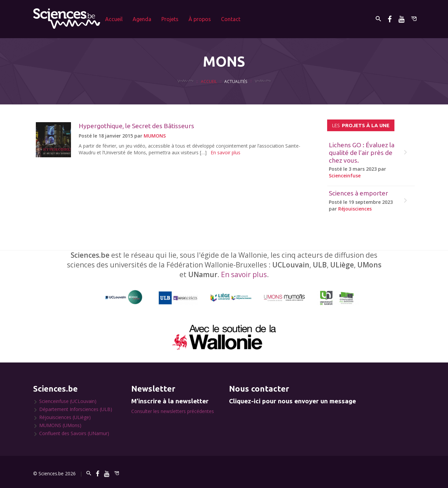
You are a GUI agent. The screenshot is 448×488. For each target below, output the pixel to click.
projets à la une (361, 125)
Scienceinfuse (345, 176)
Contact (231, 19)
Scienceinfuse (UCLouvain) (68, 401)
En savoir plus (226, 152)
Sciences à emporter (358, 193)
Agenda (142, 19)
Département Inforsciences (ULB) (76, 409)
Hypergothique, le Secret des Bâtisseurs (136, 126)
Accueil (114, 19)
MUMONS (155, 136)
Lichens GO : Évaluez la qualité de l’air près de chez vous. (362, 153)
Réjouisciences (355, 209)
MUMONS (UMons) (60, 425)
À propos (200, 19)
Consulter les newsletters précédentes (173, 411)
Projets (170, 19)
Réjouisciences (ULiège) (65, 417)
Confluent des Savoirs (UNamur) (74, 433)
